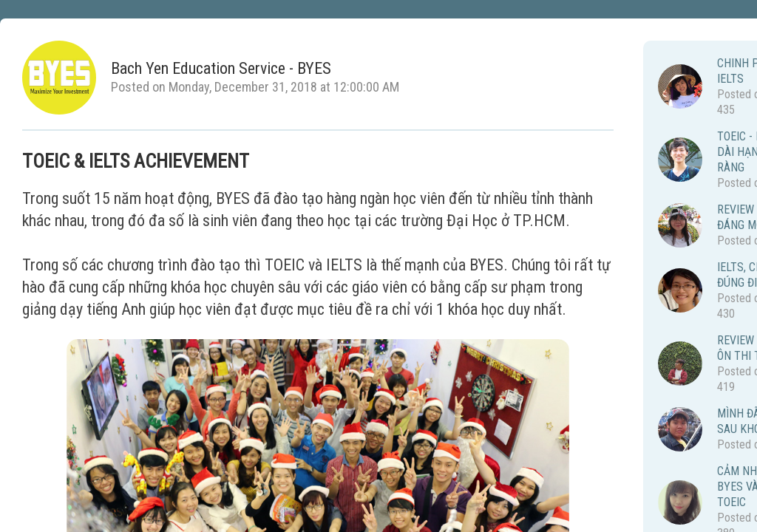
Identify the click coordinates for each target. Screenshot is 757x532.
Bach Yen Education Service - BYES (221, 69)
